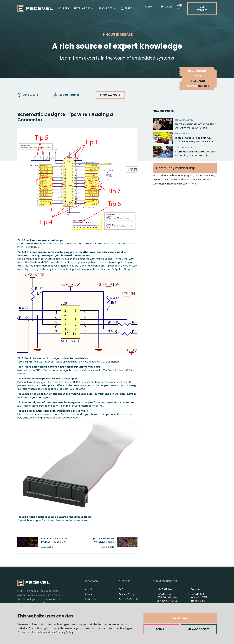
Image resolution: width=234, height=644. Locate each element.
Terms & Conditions (130, 599)
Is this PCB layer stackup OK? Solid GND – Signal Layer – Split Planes (195, 141)
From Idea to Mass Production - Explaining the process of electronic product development (196, 155)
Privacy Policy (65, 632)
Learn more (189, 184)
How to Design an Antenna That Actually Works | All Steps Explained (195, 128)
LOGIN (166, 7)
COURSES (63, 8)
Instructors (91, 599)
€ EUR (150, 7)
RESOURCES (107, 8)
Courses (90, 594)
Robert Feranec (67, 95)
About (89, 589)
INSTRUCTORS (84, 8)
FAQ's (122, 589)
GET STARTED (202, 9)
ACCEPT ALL (180, 618)
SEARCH (127, 8)
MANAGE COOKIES (198, 629)
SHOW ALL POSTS (110, 95)
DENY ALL (161, 629)
